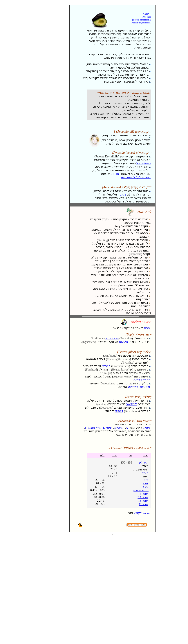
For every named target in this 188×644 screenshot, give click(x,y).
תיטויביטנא (112, 338)
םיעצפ (106, 366)
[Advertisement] (35, 28)
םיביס (145, 473)
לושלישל (133, 387)
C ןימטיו (144, 504)
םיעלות (123, 342)
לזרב (145, 487)
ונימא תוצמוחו (94, 428)
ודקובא (139, 513)
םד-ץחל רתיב (142, 380)
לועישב (119, 411)
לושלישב (132, 404)
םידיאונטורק (141, 490)
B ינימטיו (119, 428)
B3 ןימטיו (143, 501)
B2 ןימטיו (143, 497)
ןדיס (146, 480)
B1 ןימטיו (143, 494)
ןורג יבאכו (145, 387)
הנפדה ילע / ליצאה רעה (136, 177)
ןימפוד (147, 328)
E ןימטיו (108, 428)
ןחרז (146, 483)
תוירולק (144, 462)
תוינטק (115, 174)
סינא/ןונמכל (143, 163)
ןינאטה (122, 194)
